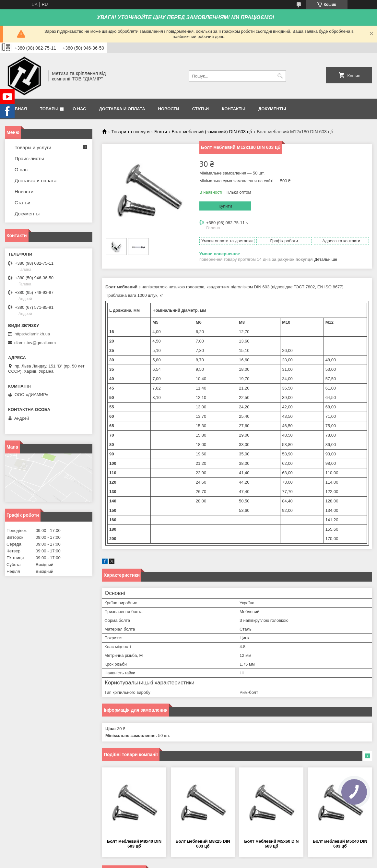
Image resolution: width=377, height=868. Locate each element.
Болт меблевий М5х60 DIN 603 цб (271, 844)
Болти (161, 132)
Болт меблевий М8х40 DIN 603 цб (134, 844)
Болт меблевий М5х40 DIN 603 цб (340, 844)
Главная (17, 109)
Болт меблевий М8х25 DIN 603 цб (203, 844)
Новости (169, 109)
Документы (272, 109)
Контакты (234, 109)
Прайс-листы (29, 158)
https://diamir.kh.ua (32, 334)
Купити (225, 206)
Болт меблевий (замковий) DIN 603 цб (212, 132)
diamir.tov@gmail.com (35, 343)
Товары (49, 109)
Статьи (201, 109)
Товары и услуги (33, 147)
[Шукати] (280, 76)
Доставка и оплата (122, 109)
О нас (79, 109)
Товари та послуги (130, 132)
